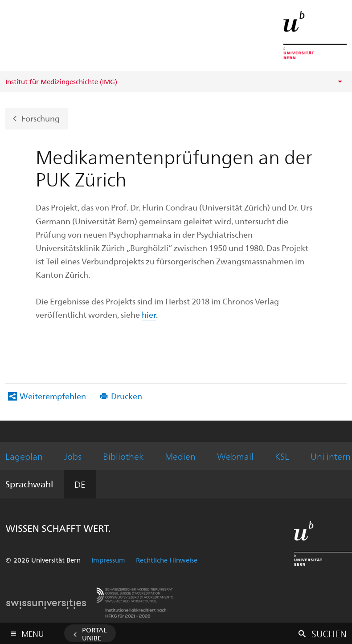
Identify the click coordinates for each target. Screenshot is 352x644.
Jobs (73, 456)
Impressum (108, 560)
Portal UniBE (94, 634)
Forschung (41, 118)
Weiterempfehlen (53, 396)
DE (80, 484)
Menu (33, 632)
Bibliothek (123, 456)
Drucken (127, 396)
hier (149, 314)
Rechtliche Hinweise (167, 560)
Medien (180, 456)
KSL (282, 456)
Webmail (235, 456)
